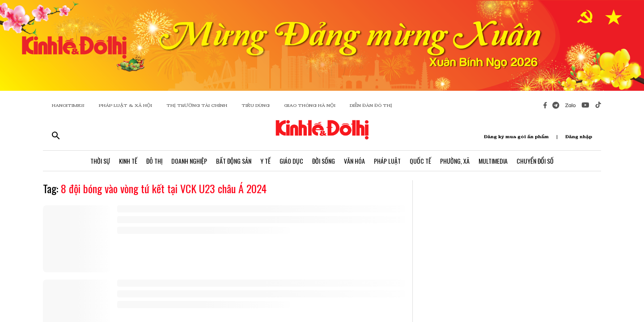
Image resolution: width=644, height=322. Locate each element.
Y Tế (265, 161)
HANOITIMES (68, 105)
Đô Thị (154, 161)
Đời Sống (324, 161)
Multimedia (493, 161)
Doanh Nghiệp (189, 161)
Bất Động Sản (234, 161)
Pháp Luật (387, 161)
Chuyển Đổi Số (535, 161)
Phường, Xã (455, 161)
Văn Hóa (354, 161)
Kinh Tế (128, 161)
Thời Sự (100, 161)
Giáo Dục (291, 161)
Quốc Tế (420, 161)
